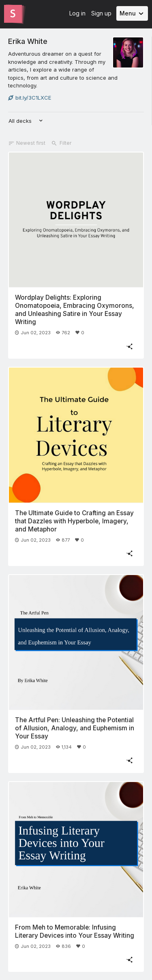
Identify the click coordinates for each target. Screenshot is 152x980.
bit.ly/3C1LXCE (30, 98)
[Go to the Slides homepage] (13, 14)
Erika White (28, 41)
